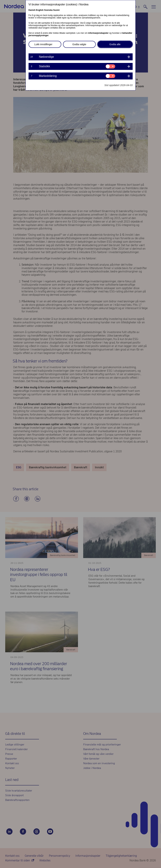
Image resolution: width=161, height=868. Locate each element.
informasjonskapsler (98, 33)
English (40, 10)
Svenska (48, 10)
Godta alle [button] (115, 44)
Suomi (56, 10)
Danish (32, 10)
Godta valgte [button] (79, 44)
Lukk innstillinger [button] (44, 44)
